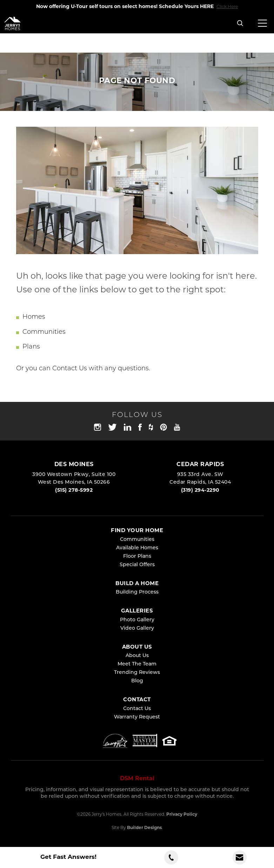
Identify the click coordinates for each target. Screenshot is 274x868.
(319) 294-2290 (200, 491)
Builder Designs (144, 828)
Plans (31, 347)
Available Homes (137, 548)
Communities (44, 332)
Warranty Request (137, 717)
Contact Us (70, 369)
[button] (240, 24)
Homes (34, 317)
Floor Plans (137, 556)
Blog (137, 681)
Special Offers (137, 565)
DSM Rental (137, 779)
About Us (137, 656)
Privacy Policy (182, 815)
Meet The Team (137, 664)
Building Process (137, 592)
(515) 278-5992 (74, 491)
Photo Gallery (137, 620)
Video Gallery (137, 628)
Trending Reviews (137, 673)
